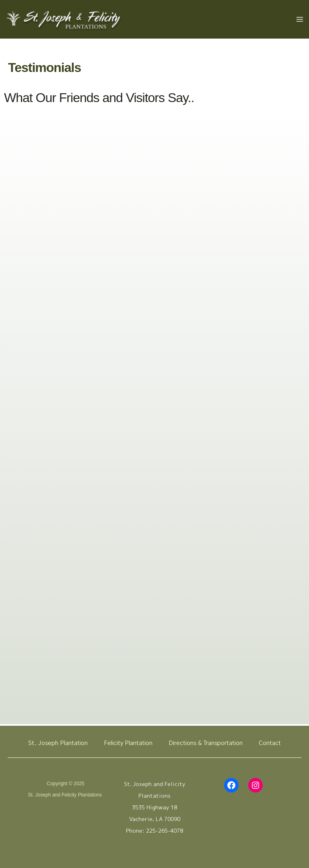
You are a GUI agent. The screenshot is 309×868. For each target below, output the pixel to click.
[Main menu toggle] (300, 20)
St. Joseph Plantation (58, 743)
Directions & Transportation (206, 743)
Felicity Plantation (128, 743)
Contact (270, 743)
